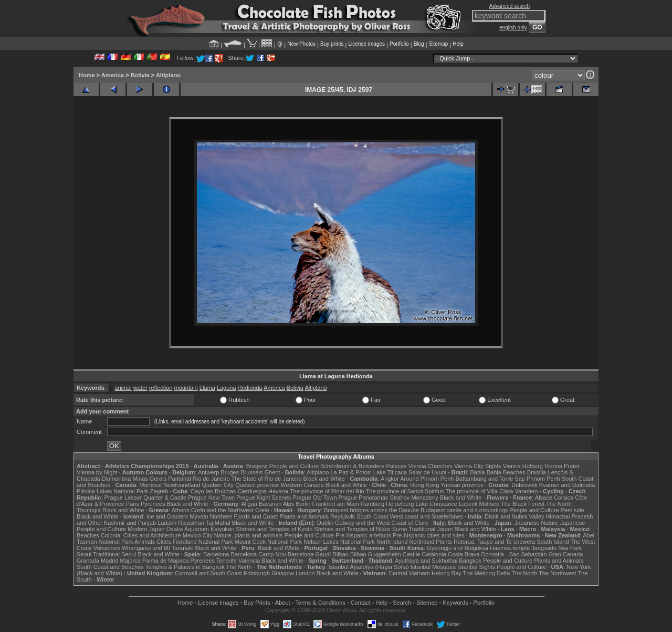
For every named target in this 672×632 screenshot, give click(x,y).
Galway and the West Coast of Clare (382, 523)
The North (559, 504)
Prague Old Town (314, 498)
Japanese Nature (537, 523)
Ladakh (167, 523)
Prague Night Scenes (264, 498)
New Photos (301, 44)
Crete (262, 510)
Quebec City (218, 485)
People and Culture (294, 466)
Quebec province (257, 485)
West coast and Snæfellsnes (427, 516)
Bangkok (470, 561)
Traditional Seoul (114, 554)
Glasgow (283, 573)
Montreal (150, 485)
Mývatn (199, 516)
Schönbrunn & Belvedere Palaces (364, 466)
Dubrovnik (524, 485)
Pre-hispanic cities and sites (428, 535)
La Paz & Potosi (351, 472)
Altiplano (168, 75)
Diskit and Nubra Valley (514, 516)
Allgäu (249, 504)
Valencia (249, 561)
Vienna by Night (97, 472)
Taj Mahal (218, 523)
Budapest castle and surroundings (464, 510)
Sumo (400, 529)
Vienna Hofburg (523, 466)
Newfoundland (182, 485)
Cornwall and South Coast (208, 573)
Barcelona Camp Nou (259, 554)
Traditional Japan (430, 529)
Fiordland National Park (203, 542)
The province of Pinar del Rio (327, 491)
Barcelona (216, 554)
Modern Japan (146, 529)
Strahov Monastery (414, 498)
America (113, 75)
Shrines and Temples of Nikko (352, 529)
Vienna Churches (430, 466)
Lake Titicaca (390, 472)
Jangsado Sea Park (556, 548)
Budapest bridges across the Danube (371, 510)
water (140, 388)
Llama (207, 388)
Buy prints (332, 44)
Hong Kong (424, 485)
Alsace (544, 498)
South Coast (372, 516)
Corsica (564, 498)
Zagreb (159, 491)
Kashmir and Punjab (130, 523)
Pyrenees (153, 504)
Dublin (325, 523)
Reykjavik (343, 516)
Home (87, 75)
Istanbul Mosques (433, 567)
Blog (419, 44)
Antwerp (208, 472)
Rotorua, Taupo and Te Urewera (495, 542)
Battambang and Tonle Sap (490, 479)
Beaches (88, 535)
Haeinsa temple (510, 548)
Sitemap (439, 44)
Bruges (230, 472)
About (283, 603)
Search (402, 603)
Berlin (303, 504)
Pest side (573, 510)
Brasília (537, 472)
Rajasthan (191, 523)
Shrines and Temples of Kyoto (274, 529)
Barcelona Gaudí (309, 554)
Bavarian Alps (276, 504)
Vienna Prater (562, 466)
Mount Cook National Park (268, 542)
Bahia (478, 472)
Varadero (526, 491)
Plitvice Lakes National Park (112, 491)
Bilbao (340, 554)
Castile (412, 554)
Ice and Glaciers (167, 516)
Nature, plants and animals (249, 535)
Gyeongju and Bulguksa (458, 548)
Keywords (455, 603)
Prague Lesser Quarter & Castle (146, 498)
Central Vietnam (409, 573)
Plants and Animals (304, 516)
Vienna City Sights (478, 466)
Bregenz (257, 466)
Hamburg (372, 504)
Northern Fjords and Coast (244, 516)
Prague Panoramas (364, 498)
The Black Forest (523, 504)
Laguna (227, 388)
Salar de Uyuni (427, 472)
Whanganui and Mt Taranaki (158, 548)
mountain (186, 388)
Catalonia (434, 554)
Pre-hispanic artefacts (363, 535)
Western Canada (302, 485)
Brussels (251, 472)
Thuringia (89, 510)
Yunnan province (462, 485)
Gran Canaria (565, 554)
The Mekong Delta (487, 573)
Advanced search (510, 6)
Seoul (84, 554)
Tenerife (227, 561)
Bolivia (140, 75)
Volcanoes (107, 548)
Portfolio (399, 44)
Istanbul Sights (476, 567)
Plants (444, 542)
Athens (180, 510)
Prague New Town (211, 498)
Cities (164, 542)
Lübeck (468, 504)
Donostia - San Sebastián (514, 554)
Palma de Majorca (166, 561)
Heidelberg (400, 504)
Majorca (130, 561)
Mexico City (198, 535)
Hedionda (250, 388)
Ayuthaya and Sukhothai (426, 561)
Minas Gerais (149, 479)
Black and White (324, 479)
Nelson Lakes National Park (339, 542)
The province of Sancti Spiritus (405, 491)
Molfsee (490, 504)
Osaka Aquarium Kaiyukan (201, 529)
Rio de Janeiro (211, 479)
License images (367, 44)
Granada (88, 561)
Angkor (390, 479)
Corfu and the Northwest (222, 510)
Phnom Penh (543, 479)
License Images (218, 603)
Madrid (110, 561)
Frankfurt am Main (336, 504)
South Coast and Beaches (110, 567)
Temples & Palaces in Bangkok (185, 567)
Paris (133, 504)
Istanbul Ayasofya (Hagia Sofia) (368, 567)
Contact (361, 603)
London (305, 573)
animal (123, 388)
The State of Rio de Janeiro (267, 479)
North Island (392, 542)
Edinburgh (257, 573)
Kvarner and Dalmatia (567, 485)
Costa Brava (464, 554)
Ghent (272, 472)
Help (458, 44)
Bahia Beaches (506, 472)
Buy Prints (257, 603)
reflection (161, 388)
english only (513, 28)
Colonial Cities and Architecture (141, 535)
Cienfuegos (252, 491)
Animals (145, 542)
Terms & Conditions (320, 603)
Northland (422, 542)
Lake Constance (436, 504)
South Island (553, 542)
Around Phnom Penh (427, 479)
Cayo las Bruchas (213, 491)
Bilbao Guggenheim (376, 554)
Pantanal (179, 479)
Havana (278, 491)
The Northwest (558, 573)
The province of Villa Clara (480, 491)
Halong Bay (447, 573)
